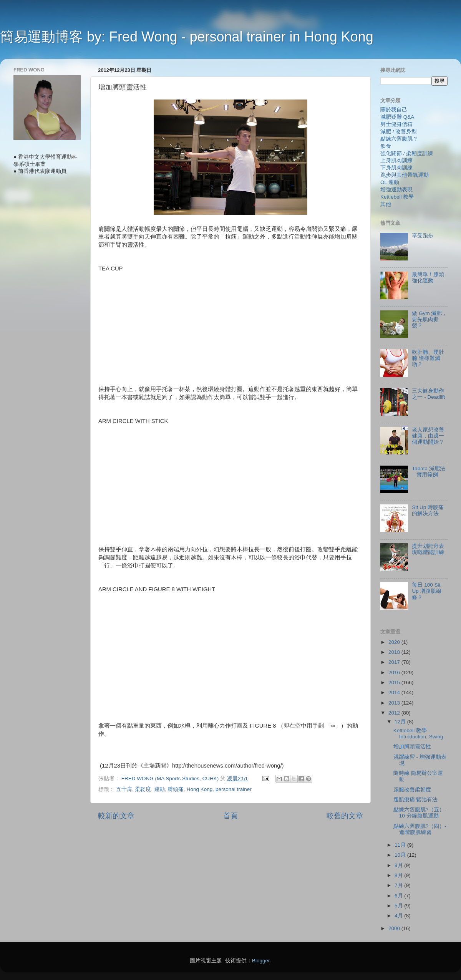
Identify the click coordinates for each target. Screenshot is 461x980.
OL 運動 (390, 182)
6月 (399, 896)
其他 (386, 204)
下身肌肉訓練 (396, 168)
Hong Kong (200, 789)
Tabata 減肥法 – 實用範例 (428, 472)
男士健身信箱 (396, 124)
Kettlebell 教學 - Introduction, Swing (418, 734)
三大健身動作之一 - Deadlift (428, 394)
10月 (401, 855)
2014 (395, 692)
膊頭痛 (176, 789)
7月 (399, 885)
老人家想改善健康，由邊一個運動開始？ (428, 436)
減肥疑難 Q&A (397, 117)
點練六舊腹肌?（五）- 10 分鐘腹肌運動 (420, 813)
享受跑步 (423, 236)
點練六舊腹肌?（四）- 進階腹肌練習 (420, 829)
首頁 (230, 816)
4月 (399, 916)
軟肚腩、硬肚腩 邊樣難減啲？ (428, 358)
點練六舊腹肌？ (399, 139)
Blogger (261, 961)
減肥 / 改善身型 (399, 132)
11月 (401, 845)
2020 (395, 642)
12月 (401, 722)
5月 (399, 906)
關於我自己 (394, 110)
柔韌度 (143, 789)
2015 (395, 682)
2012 (395, 713)
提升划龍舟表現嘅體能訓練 (428, 549)
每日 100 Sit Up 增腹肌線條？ (427, 591)
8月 (399, 875)
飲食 (386, 146)
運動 (159, 789)
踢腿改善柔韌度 (412, 790)
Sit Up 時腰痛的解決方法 (428, 510)
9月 (399, 865)
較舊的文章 (345, 816)
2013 (395, 703)
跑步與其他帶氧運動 (405, 175)
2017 (395, 662)
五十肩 (124, 789)
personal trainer (234, 789)
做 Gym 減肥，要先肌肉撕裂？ (429, 319)
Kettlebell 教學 (397, 197)
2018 (395, 652)
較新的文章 (116, 816)
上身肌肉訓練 (396, 160)
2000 (395, 928)
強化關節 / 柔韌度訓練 (407, 153)
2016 (395, 672)
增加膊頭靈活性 (412, 747)
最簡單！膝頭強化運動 (428, 278)
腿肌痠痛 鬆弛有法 (416, 800)
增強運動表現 (396, 190)
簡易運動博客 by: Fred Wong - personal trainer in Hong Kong (187, 37)
